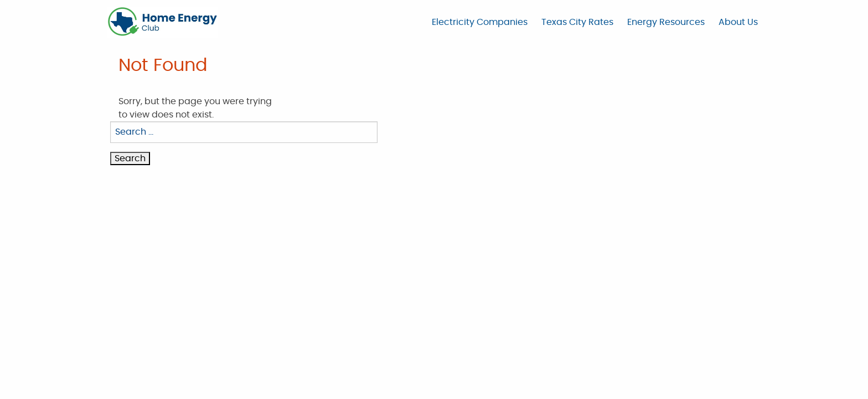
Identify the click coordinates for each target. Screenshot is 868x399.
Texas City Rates (577, 22)
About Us (738, 22)
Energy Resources (666, 22)
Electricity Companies (480, 22)
